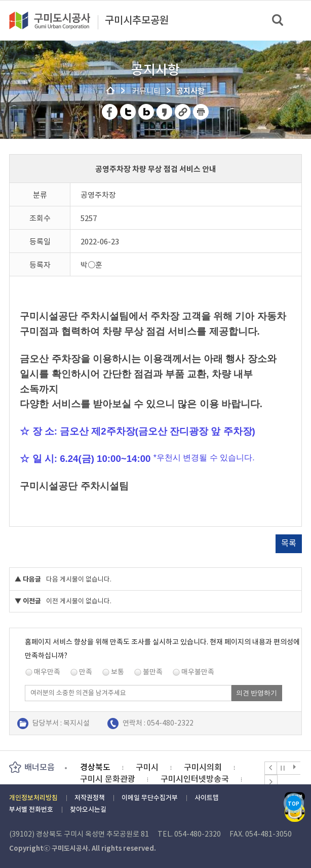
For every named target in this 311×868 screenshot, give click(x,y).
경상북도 (95, 767)
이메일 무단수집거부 (150, 798)
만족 (86, 672)
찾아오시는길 (88, 809)
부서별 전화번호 (31, 809)
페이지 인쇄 (201, 112)
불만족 (153, 672)
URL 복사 (183, 112)
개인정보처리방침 (33, 798)
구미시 (147, 767)
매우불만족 (198, 672)
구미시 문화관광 (108, 779)
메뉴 (297, 20)
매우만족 (47, 672)
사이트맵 (207, 798)
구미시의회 (203, 767)
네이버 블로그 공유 (147, 112)
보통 (118, 672)
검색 (278, 21)
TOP (294, 804)
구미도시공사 (56, 20)
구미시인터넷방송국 (195, 779)
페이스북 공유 (110, 112)
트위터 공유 (128, 112)
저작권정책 (90, 798)
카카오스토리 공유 (165, 112)
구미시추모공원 (137, 21)
